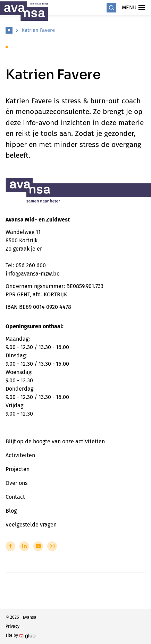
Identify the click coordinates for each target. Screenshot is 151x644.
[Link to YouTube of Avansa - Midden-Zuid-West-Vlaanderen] (38, 546)
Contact (15, 497)
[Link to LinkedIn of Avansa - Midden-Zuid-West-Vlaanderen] (24, 546)
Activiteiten (20, 455)
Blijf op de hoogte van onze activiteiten (55, 441)
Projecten (18, 469)
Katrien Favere (38, 30)
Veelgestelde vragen (31, 525)
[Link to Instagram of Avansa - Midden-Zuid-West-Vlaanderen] (52, 546)
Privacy (12, 626)
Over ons (16, 483)
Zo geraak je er (24, 249)
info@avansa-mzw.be (33, 274)
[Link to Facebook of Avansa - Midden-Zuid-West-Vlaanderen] (10, 546)
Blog (11, 511)
